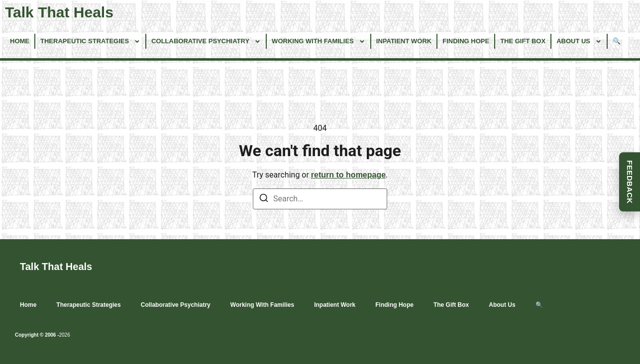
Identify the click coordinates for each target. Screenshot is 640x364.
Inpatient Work (404, 41)
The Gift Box (523, 41)
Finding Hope (466, 41)
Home (20, 41)
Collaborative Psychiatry (206, 42)
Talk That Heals (59, 12)
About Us (579, 42)
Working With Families (319, 42)
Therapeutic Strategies (90, 42)
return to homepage (348, 175)
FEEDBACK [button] (630, 182)
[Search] (264, 200)
